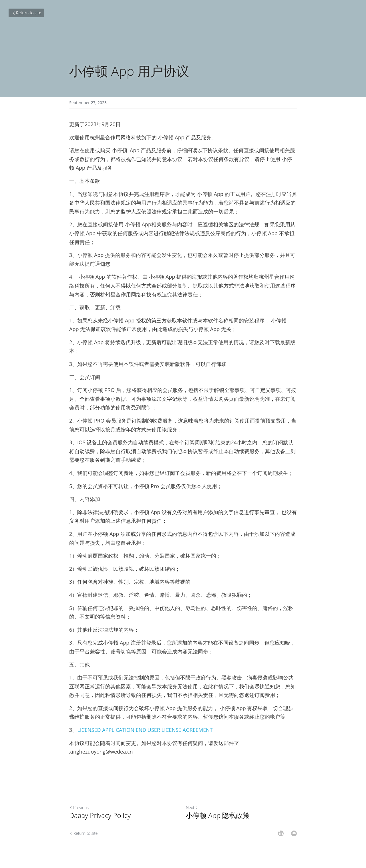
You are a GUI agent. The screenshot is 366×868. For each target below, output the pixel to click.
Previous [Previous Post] (79, 807)
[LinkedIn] (281, 833)
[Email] (294, 833)
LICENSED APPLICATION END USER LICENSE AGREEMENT (145, 730)
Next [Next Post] (192, 807)
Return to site (26, 13)
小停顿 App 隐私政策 (218, 815)
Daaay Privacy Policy (100, 815)
